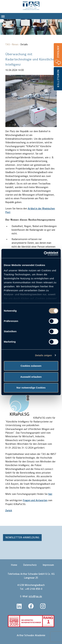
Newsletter (58, 78)
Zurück (9, 511)
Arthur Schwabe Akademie (31, 635)
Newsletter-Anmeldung (22, 538)
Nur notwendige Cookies (31, 388)
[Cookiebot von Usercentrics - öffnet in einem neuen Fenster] (44, 254)
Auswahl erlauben (31, 377)
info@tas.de (35, 596)
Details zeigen (43, 355)
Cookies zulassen (31, 366)
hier (50, 494)
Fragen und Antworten (35, 500)
